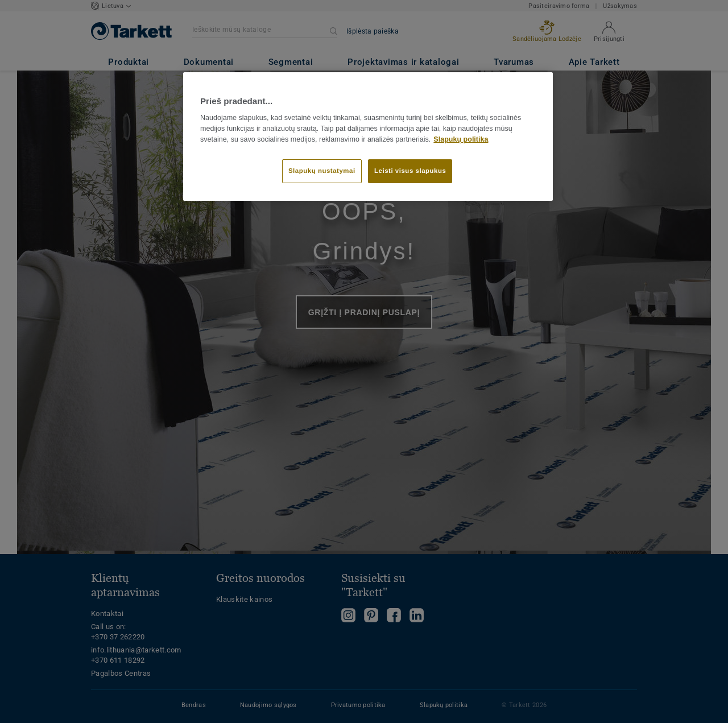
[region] (368, 137)
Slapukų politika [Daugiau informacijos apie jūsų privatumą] (461, 139)
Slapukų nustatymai (322, 171)
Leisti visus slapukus (410, 171)
